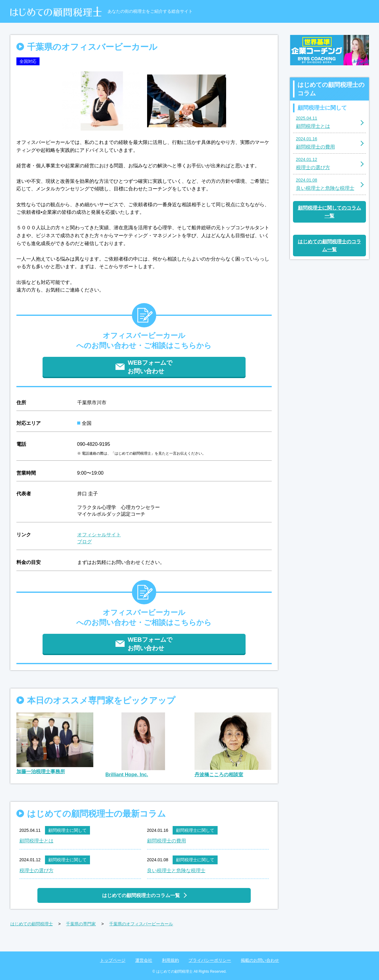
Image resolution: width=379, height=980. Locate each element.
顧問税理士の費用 (167, 841)
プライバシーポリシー (210, 960)
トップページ (113, 960)
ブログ (84, 542)
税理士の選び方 (36, 871)
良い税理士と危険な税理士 (176, 871)
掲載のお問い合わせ (260, 960)
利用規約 (171, 960)
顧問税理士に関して (67, 830)
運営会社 (144, 960)
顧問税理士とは (36, 841)
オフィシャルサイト (99, 535)
